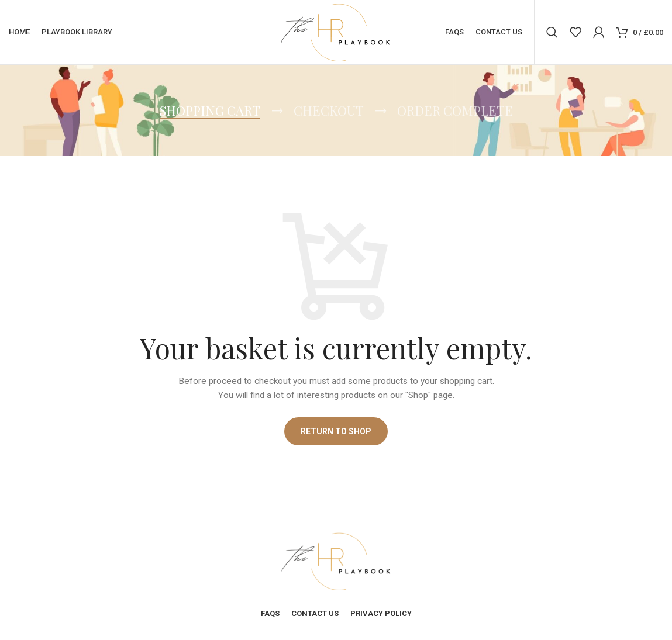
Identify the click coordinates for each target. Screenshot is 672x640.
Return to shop (336, 431)
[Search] (552, 32)
